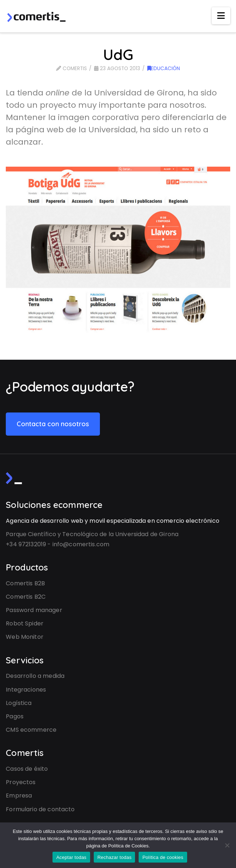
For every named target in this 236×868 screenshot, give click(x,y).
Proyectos (21, 782)
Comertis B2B (25, 583)
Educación (164, 69)
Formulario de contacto (40, 809)
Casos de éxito (27, 769)
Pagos (15, 716)
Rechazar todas (115, 857)
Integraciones (26, 690)
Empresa (19, 796)
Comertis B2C (26, 597)
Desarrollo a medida (35, 676)
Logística (19, 703)
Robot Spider (25, 623)
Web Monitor (25, 637)
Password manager (34, 610)
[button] (221, 16)
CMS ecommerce (31, 730)
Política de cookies (163, 857)
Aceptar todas (71, 857)
